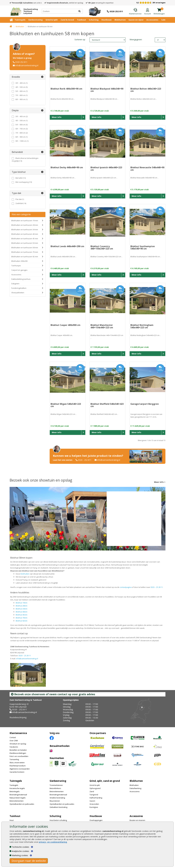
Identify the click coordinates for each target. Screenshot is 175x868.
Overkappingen (96, 820)
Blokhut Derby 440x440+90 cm (67, 167)
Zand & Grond (67, 20)
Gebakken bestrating (58, 807)
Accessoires (152, 20)
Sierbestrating (35, 20)
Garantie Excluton (17, 772)
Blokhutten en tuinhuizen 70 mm (25, 252)
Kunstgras (94, 807)
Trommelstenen (56, 785)
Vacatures (14, 747)
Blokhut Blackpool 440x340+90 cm (107, 90)
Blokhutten (120, 20)
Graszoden (94, 804)
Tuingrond (94, 795)
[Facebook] (52, 738)
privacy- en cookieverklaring (53, 842)
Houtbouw (107, 20)
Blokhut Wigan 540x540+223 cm (66, 405)
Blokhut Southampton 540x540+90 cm (143, 248)
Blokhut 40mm (22, 612)
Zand (92, 791)
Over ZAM (14, 741)
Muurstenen (55, 801)
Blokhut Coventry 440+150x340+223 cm (102, 248)
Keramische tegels (17, 788)
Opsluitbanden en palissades (22, 804)
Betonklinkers (55, 788)
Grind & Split (52, 20)
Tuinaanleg (14, 759)
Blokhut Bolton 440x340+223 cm (146, 90)
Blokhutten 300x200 (19, 261)
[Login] (148, 12)
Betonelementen (17, 801)
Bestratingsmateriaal (18, 795)
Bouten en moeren (137, 820)
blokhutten (25, 574)
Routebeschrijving (18, 717)
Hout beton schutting (58, 820)
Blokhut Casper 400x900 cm (65, 325)
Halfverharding (96, 798)
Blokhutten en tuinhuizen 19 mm (25, 221)
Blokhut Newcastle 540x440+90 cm (147, 169)
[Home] (23, 11)
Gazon (92, 801)
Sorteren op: (80, 40)
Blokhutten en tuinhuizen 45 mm (25, 239)
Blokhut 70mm (22, 618)
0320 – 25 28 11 (157, 587)
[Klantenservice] (135, 12)
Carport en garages (19, 270)
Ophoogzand (95, 788)
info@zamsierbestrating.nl (27, 65)
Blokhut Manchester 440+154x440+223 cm (102, 326)
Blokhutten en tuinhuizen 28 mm (25, 225)
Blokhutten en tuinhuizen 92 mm (25, 257)
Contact (13, 737)
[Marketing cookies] (10, 855)
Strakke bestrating (57, 798)
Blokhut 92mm (22, 621)
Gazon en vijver (136, 20)
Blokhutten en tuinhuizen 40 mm (25, 234)
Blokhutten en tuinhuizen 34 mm (25, 230)
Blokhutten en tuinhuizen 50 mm (25, 243)
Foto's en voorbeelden (19, 756)
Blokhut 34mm (22, 609)
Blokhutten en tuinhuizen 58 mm (25, 248)
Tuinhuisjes (16, 266)
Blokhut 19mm (22, 603)
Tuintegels (20, 20)
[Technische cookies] (10, 847)
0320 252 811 (21, 62)
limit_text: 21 (160, 40)
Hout (12, 820)
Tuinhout (81, 20)
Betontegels (15, 791)
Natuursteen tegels (18, 798)
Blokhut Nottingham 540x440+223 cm (142, 326)
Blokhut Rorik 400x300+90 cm (66, 89)
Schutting (94, 20)
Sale (163, 20)
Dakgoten (15, 284)
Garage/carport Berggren (145, 404)
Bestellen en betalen (18, 750)
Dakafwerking (135, 788)
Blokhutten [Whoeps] (20, 27)
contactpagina (126, 587)
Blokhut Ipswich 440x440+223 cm (106, 169)
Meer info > (160, 482)
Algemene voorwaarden (20, 769)
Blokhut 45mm (22, 615)
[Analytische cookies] (10, 851)
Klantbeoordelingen (18, 753)
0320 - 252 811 (85, 460)
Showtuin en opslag (18, 744)
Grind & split (95, 785)
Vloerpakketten (18, 293)
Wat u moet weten (17, 763)
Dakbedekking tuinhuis (21, 279)
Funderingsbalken (19, 288)
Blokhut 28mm (22, 606)
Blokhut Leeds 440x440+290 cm (67, 246)
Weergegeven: (134, 40)
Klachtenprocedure (18, 766)
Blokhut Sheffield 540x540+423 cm (107, 405)
